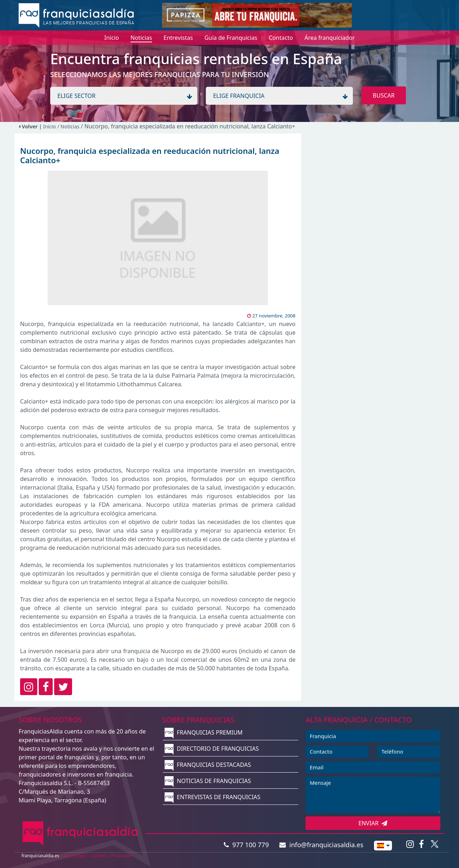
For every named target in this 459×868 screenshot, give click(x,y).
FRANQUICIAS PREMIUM (204, 732)
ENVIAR (373, 823)
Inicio (49, 126)
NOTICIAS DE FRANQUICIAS (208, 781)
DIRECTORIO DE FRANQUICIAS (212, 749)
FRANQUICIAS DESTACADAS (208, 765)
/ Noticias (69, 126)
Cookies (98, 856)
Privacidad (121, 856)
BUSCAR (384, 95)
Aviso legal (75, 856)
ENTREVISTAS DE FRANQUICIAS (212, 797)
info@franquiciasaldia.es (321, 845)
